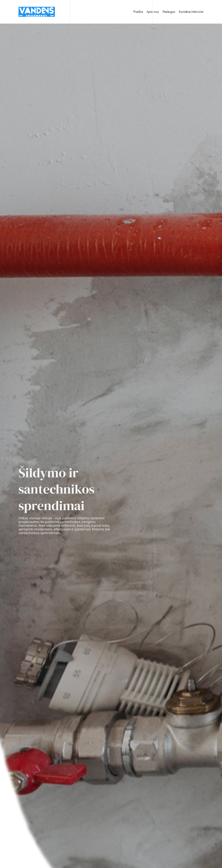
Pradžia (138, 12)
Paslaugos (169, 12)
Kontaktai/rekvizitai (191, 12)
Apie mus (153, 12)
